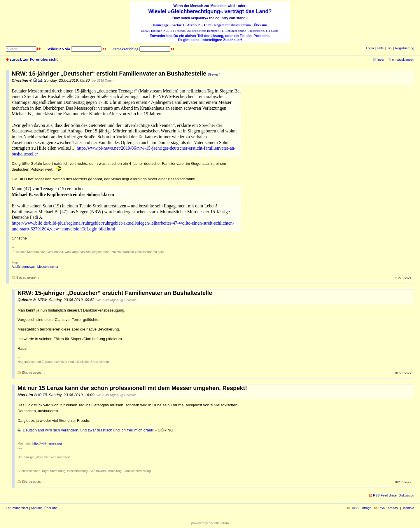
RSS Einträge (362, 508)
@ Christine (129, 300)
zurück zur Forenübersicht (34, 59)
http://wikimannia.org (47, 443)
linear (381, 60)
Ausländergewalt (24, 267)
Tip (390, 48)
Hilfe (208, 25)
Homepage (161, 25)
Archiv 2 (193, 25)
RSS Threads (388, 508)
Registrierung (405, 48)
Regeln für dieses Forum (232, 25)
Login (370, 48)
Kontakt (36, 508)
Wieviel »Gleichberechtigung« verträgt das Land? (210, 11)
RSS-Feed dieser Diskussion (394, 495)
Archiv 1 (178, 25)
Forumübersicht (17, 508)
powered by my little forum (210, 523)
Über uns (261, 25)
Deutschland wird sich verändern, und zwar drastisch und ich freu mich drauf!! (89, 430)
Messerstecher (48, 267)
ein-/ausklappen (403, 60)
